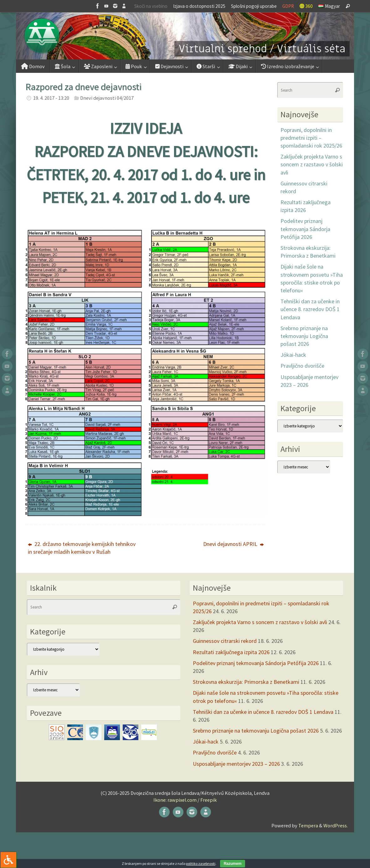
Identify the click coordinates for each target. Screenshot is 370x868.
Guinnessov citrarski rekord (225, 641)
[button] (185, 36)
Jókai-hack (293, 355)
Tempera (308, 825)
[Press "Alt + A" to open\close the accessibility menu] (8, 860)
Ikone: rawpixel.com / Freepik (185, 800)
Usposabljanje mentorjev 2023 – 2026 (236, 764)
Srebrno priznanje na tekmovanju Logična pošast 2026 (304, 336)
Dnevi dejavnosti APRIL (234, 544)
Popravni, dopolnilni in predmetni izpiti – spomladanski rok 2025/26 (311, 138)
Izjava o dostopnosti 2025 (199, 6)
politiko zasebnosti (201, 863)
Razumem (233, 864)
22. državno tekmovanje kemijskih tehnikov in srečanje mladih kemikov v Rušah (82, 548)
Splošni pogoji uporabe (254, 6)
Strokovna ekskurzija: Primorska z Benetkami (246, 682)
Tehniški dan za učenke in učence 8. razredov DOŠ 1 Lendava (310, 309)
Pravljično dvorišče (302, 366)
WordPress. (336, 825)
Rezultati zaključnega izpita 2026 (231, 652)
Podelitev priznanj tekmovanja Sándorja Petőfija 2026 (305, 229)
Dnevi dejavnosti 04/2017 (107, 98)
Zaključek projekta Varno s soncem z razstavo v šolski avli (312, 164)
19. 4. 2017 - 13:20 (51, 98)
